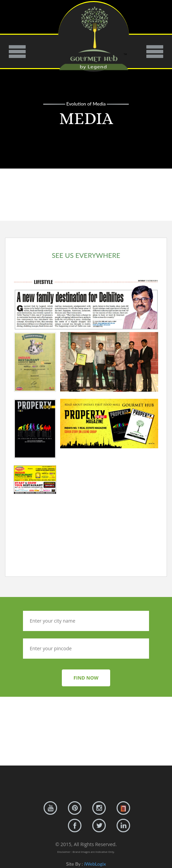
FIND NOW (86, 678)
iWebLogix (95, 864)
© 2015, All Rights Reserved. (86, 844)
